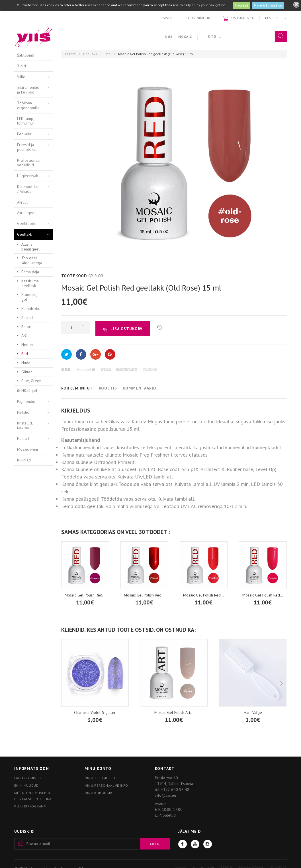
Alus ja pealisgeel (30, 247)
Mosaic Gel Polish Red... (85, 595)
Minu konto (98, 768)
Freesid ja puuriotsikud (27, 147)
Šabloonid (26, 55)
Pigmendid (26, 401)
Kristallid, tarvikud (25, 425)
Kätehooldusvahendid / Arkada (35, 189)
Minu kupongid (99, 793)
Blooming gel (29, 297)
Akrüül (22, 202)
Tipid (21, 66)
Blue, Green (31, 381)
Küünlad (24, 460)
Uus (169, 37)
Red (108, 54)
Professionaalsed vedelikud (32, 163)
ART (25, 335)
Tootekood (74, 276)
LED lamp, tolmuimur (26, 121)
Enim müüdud (26, 785)
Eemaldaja (30, 272)
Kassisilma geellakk (30, 283)
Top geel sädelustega (32, 260)
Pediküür (24, 134)
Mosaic (185, 37)
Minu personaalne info (106, 785)
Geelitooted (27, 223)
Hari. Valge (253, 712)
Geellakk (90, 54)
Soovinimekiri (198, 18)
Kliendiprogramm (30, 806)
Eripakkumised (27, 778)
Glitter (27, 372)
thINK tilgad (27, 391)
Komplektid (31, 308)
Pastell (27, 318)
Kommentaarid (139, 388)
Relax (26, 327)
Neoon (27, 345)
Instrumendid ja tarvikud (28, 90)
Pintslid (23, 412)
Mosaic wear (28, 449)
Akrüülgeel (26, 213)
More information (268, 5)
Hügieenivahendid (32, 176)
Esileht (70, 54)
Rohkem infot (77, 388)
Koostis (108, 388)
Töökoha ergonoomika (28, 105)
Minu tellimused (100, 778)
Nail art (23, 438)
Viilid (21, 77)
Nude (26, 363)
